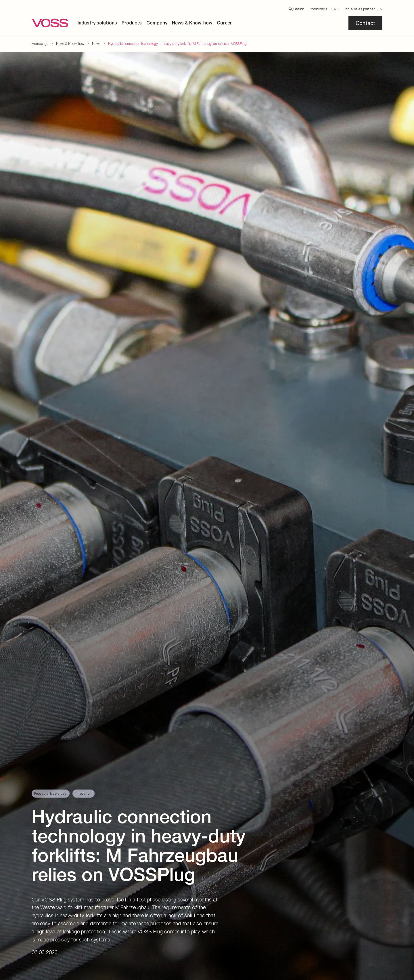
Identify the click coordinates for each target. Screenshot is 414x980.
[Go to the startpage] (50, 23)
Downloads (318, 9)
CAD (335, 9)
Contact (365, 23)
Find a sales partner (359, 9)
